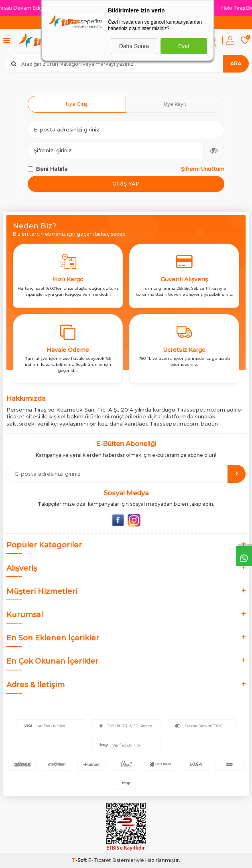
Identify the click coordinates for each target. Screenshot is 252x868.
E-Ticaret (100, 860)
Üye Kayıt (175, 104)
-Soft (80, 860)
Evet (184, 46)
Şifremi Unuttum (203, 169)
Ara (236, 64)
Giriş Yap (126, 184)
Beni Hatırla (48, 169)
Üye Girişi (77, 104)
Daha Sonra (134, 46)
